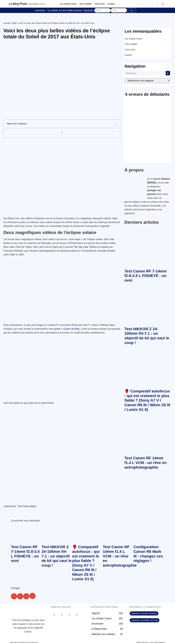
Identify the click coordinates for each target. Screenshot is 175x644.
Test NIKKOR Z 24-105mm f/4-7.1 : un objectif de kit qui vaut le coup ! (57, 556)
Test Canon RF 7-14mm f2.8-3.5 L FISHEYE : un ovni (146, 276)
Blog (14, 23)
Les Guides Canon (68, 4)
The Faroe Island (27, 506)
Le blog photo (18, 4)
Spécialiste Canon (37, 4)
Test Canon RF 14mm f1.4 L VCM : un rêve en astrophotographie (145, 463)
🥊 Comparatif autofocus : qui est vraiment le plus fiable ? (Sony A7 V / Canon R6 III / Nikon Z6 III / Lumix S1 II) (147, 400)
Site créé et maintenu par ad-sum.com (24, 642)
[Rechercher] (168, 73)
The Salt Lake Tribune (85, 247)
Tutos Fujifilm (86, 4)
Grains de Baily (71, 329)
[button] (163, 4)
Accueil (7, 23)
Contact (111, 4)
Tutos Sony (100, 4)
